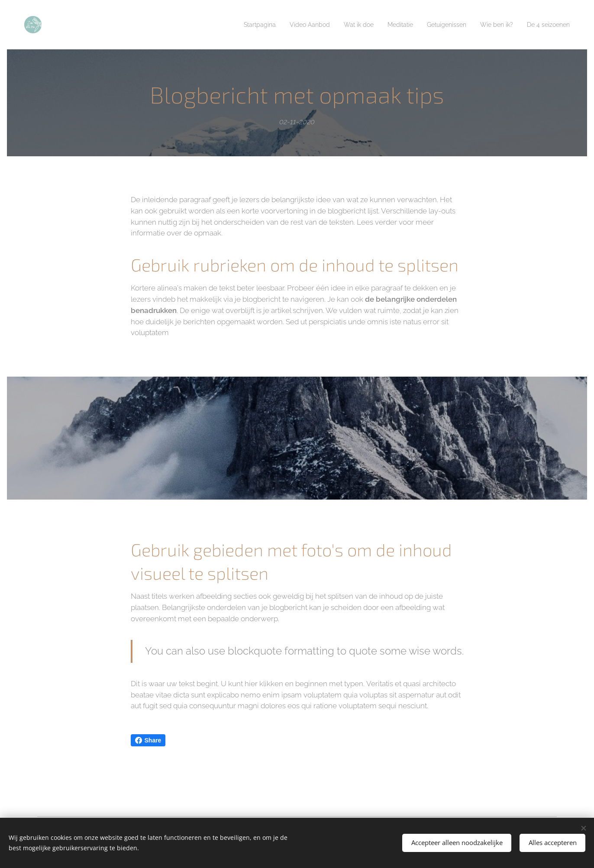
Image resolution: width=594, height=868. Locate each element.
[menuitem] (233, 25)
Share (148, 740)
